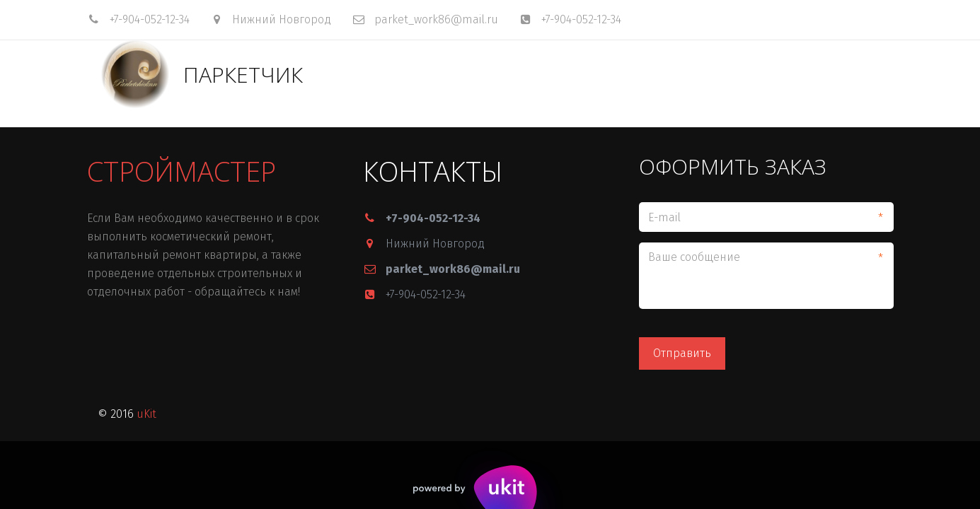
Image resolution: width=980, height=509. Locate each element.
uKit (146, 414)
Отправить (682, 353)
